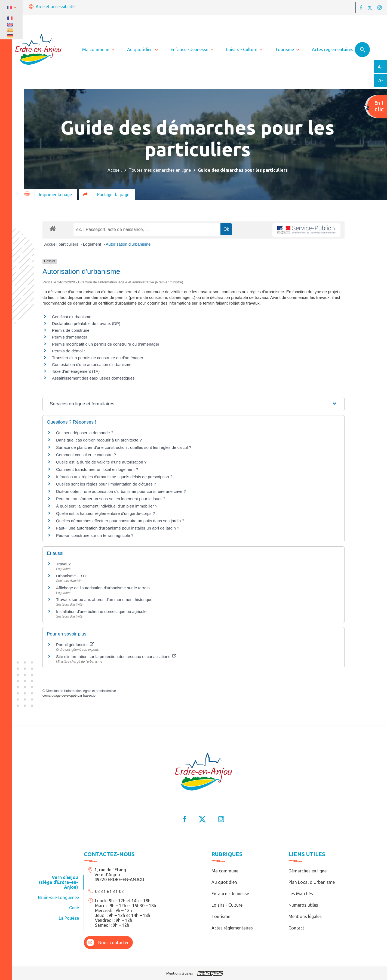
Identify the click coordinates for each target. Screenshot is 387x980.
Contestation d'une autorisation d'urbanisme (92, 364)
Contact (296, 928)
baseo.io (89, 696)
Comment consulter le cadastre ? (86, 455)
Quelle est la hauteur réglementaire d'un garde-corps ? (105, 513)
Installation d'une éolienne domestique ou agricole (101, 611)
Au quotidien (224, 882)
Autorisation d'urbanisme (128, 244)
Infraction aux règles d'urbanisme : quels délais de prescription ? (114, 477)
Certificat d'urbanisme (72, 317)
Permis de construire (71, 330)
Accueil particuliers (62, 244)
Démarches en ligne (308, 871)
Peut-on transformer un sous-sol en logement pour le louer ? (111, 499)
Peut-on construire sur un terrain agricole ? (95, 535)
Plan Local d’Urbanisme (312, 882)
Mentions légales (305, 916)
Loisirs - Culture (227, 905)
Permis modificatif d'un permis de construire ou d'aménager (106, 344)
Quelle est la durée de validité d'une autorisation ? (101, 462)
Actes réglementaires (232, 928)
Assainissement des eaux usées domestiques (93, 378)
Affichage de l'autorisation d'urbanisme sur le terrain (103, 588)
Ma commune (225, 871)
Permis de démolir (68, 351)
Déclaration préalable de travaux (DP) (86, 323)
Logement (93, 244)
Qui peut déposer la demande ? (85, 433)
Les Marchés (301, 894)
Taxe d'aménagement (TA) (76, 371)
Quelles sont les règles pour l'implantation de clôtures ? (106, 484)
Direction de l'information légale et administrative (81, 691)
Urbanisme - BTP (72, 576)
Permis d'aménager (70, 337)
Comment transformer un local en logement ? (97, 469)
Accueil (115, 170)
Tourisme (221, 916)
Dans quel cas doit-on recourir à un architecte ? (99, 440)
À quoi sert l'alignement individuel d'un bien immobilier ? (107, 506)
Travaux (63, 564)
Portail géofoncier (75, 645)
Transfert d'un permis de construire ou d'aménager (98, 358)
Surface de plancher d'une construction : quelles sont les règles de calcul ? (124, 447)
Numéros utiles (303, 905)
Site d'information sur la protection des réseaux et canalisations (116, 657)
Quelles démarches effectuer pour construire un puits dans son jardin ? (120, 521)
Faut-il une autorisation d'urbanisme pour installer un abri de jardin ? (118, 528)
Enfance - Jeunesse (230, 894)
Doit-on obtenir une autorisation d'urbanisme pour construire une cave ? (121, 491)
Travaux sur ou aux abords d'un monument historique (104, 599)
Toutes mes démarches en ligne (160, 170)
